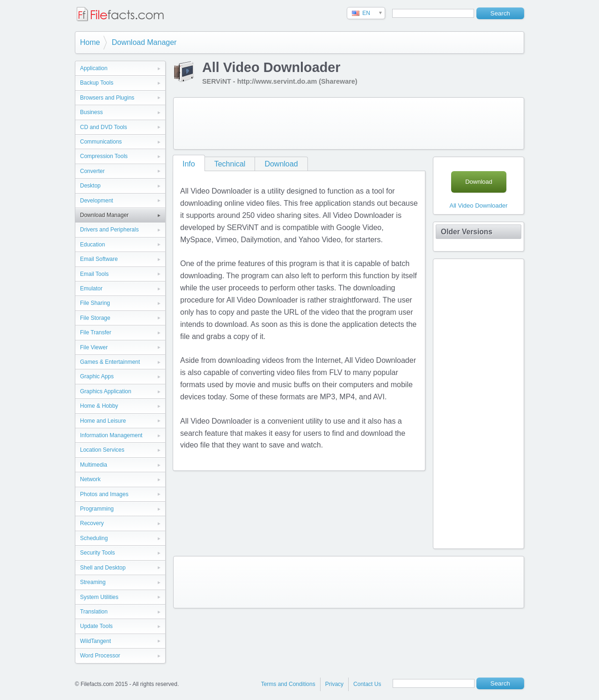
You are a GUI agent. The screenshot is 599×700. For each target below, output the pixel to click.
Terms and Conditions (288, 684)
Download (281, 164)
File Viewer (94, 347)
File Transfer (96, 332)
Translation (94, 612)
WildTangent (95, 641)
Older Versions (467, 232)
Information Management (111, 435)
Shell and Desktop (103, 568)
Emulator (91, 289)
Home (90, 42)
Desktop (90, 186)
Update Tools (96, 626)
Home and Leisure (103, 421)
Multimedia (94, 465)
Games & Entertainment (110, 362)
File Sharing (95, 303)
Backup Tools (97, 83)
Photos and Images (104, 494)
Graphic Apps (97, 376)
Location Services (102, 450)
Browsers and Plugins (107, 98)
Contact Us (367, 684)
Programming (97, 509)
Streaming (93, 582)
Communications (101, 142)
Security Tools (97, 553)
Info (189, 164)
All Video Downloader (478, 206)
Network (90, 479)
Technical (230, 164)
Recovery (92, 523)
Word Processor (100, 656)
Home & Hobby (99, 406)
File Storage (95, 318)
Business (91, 112)
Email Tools (94, 274)
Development (97, 201)
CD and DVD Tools (104, 127)
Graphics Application (106, 391)
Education (92, 245)
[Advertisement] (349, 123)
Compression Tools (104, 156)
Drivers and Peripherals (109, 230)
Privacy (334, 684)
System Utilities (99, 597)
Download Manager (144, 42)
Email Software (99, 259)
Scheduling (94, 538)
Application (94, 68)
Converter (92, 171)
